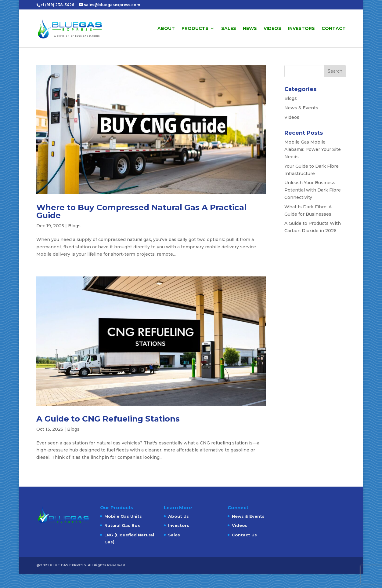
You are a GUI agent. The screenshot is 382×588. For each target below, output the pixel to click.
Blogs (74, 226)
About (166, 29)
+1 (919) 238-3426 (58, 5)
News (250, 29)
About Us (178, 516)
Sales (229, 29)
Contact (334, 29)
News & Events (301, 108)
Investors (301, 29)
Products (195, 29)
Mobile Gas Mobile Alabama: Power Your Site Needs (313, 149)
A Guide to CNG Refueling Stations (108, 419)
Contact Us (244, 535)
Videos (272, 29)
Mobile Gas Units (123, 516)
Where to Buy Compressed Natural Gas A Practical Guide (141, 211)
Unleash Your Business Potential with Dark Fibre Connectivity (313, 190)
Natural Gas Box (122, 525)
